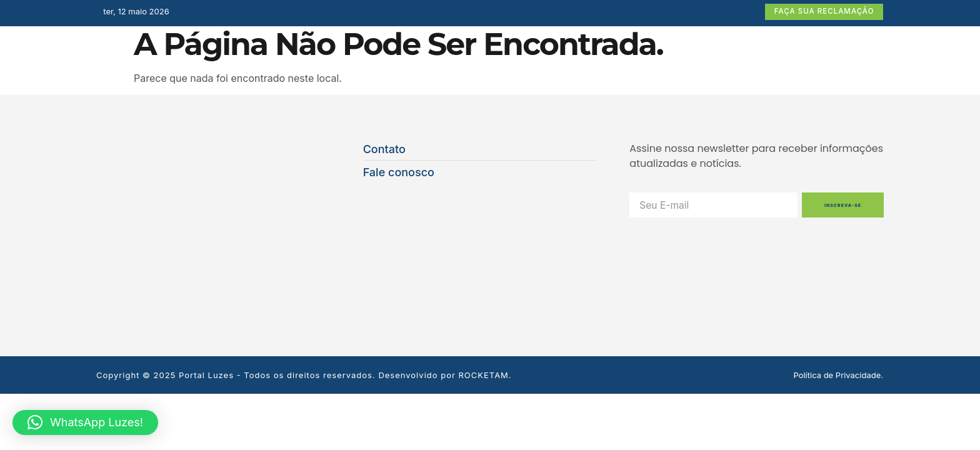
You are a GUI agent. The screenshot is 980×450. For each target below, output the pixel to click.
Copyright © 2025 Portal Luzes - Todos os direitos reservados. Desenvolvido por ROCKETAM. (304, 282)
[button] (85, 422)
